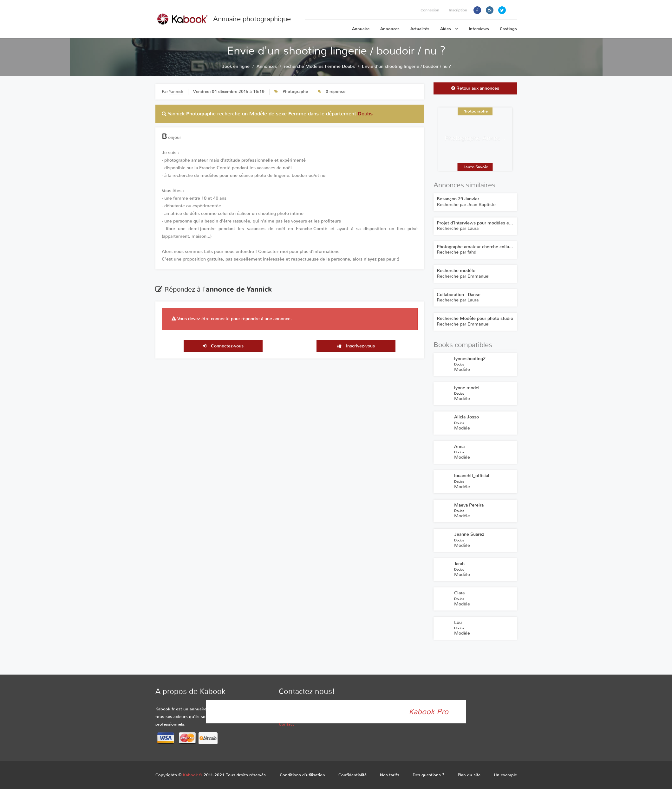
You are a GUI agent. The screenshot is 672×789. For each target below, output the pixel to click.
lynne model (467, 388)
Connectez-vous (223, 346)
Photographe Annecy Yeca (481, 138)
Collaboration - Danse (459, 295)
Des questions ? (428, 775)
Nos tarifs (390, 775)
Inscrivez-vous (356, 346)
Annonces (390, 29)
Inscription (458, 10)
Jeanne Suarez (469, 534)
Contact (286, 724)
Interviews (479, 29)
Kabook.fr (193, 775)
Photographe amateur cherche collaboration (481, 247)
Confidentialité (352, 775)
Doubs (365, 114)
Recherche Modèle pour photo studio (475, 318)
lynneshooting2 (470, 359)
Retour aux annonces (475, 88)
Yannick (176, 91)
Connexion (430, 10)
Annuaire (361, 29)
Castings (508, 29)
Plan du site (469, 775)
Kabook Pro (429, 712)
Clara (459, 593)
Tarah (459, 564)
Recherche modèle (456, 271)
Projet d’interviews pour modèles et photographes (488, 223)
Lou (458, 622)
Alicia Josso (466, 417)
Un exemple (505, 775)
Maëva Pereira (469, 505)
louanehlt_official (472, 476)
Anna (459, 446)
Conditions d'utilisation (302, 775)
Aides (449, 29)
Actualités (420, 29)
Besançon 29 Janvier (458, 199)
